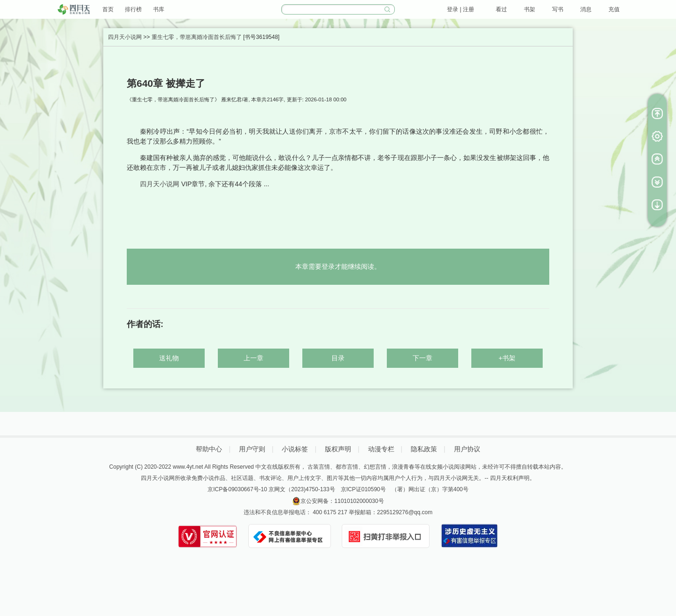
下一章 (422, 358)
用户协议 (467, 449)
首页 (108, 9)
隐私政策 (424, 449)
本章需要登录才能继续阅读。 (338, 266)
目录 (338, 358)
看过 (501, 9)
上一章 (253, 358)
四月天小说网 (125, 37)
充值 (614, 9)
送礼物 (169, 358)
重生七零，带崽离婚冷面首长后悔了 (197, 37)
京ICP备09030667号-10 (237, 489)
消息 (586, 9)
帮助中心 (209, 449)
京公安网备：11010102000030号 (342, 501)
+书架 (507, 358)
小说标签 (295, 449)
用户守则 (252, 449)
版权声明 (338, 449)
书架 (530, 9)
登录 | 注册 (461, 9)
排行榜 (133, 9)
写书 (558, 9)
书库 (159, 9)
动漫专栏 (381, 449)
